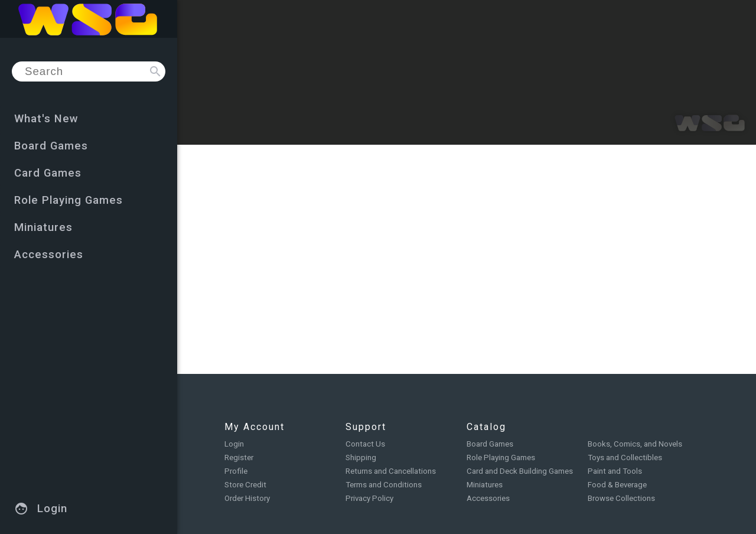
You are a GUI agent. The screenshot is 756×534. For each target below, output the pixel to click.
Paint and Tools (615, 471)
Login (234, 444)
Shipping (361, 458)
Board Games (490, 444)
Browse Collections (621, 498)
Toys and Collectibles (625, 458)
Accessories (488, 498)
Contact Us (365, 444)
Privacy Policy (369, 498)
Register (239, 458)
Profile (236, 471)
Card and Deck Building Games (520, 471)
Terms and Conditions (384, 485)
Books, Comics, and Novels (635, 444)
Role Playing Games (501, 458)
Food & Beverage (617, 485)
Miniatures (485, 485)
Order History (247, 498)
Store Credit (245, 485)
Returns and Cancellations (391, 471)
